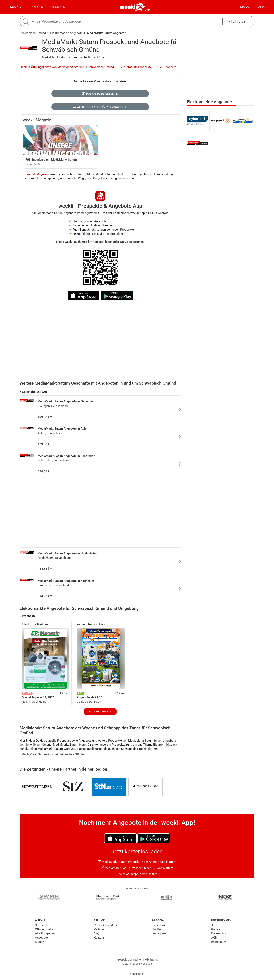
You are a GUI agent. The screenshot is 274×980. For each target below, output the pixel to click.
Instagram (159, 933)
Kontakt (99, 938)
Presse (216, 929)
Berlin (147, 10)
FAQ (96, 933)
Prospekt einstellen (107, 925)
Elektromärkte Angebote (66, 33)
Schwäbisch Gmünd (33, 33)
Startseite (41, 925)
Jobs (214, 925)
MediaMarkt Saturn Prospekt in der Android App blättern (137, 862)
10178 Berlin (239, 21)
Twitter (157, 929)
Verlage (99, 929)
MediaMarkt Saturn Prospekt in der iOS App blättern (137, 868)
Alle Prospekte (166, 67)
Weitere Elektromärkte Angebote (100, 107)
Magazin (247, 7)
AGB (214, 938)
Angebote (41, 938)
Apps (262, 7)
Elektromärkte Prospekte (135, 67)
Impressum (219, 942)
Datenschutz (219, 933)
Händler (36, 7)
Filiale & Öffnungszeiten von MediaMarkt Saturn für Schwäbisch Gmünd (67, 67)
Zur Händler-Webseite (100, 94)
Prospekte (17, 7)
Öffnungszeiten (45, 929)
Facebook (159, 925)
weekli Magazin (37, 120)
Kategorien (57, 7)
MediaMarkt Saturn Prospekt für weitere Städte (52, 754)
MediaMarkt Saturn (55, 57)
